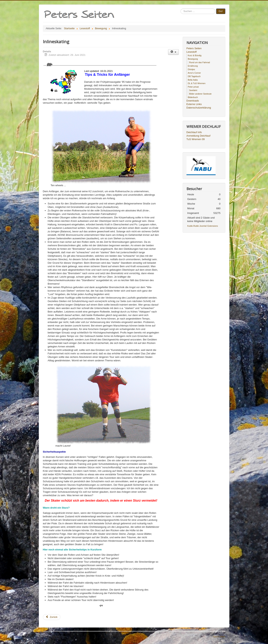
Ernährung (193, 66)
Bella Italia (193, 80)
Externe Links (194, 104)
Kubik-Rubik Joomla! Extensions (203, 226)
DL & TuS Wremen (197, 83)
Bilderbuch (193, 97)
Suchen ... (181, 9)
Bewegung (193, 59)
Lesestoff (192, 52)
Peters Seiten (194, 48)
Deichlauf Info (194, 132)
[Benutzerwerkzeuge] (173, 52)
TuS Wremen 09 (196, 139)
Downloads (193, 101)
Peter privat (193, 87)
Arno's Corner (194, 73)
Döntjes (191, 69)
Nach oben (219, 637)
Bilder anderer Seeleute (200, 94)
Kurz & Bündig (195, 55)
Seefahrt (193, 90)
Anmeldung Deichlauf (199, 136)
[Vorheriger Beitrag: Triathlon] (52, 617)
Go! (221, 11)
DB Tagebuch (194, 76)
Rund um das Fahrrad (200, 62)
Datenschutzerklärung (199, 108)
